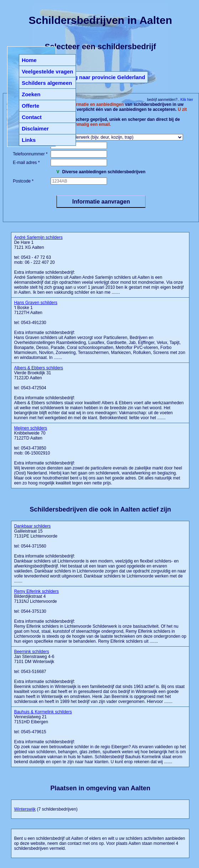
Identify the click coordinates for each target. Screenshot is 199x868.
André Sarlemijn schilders (38, 237)
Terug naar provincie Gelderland (104, 77)
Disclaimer (35, 129)
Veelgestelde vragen (47, 71)
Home (29, 60)
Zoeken (31, 94)
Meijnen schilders (30, 428)
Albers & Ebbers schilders (38, 368)
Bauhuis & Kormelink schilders (43, 712)
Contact (32, 117)
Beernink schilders (31, 652)
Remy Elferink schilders (36, 591)
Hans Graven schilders (35, 303)
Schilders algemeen (47, 83)
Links (29, 140)
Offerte (30, 106)
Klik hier (186, 100)
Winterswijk (25, 809)
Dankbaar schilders (32, 526)
